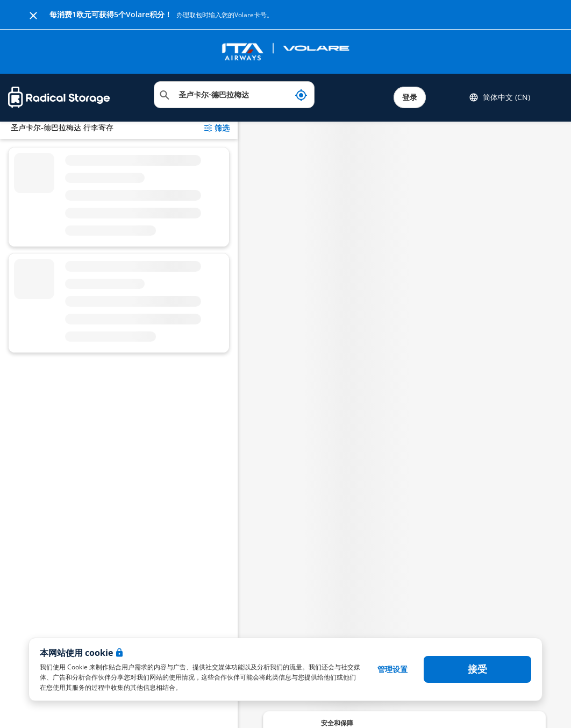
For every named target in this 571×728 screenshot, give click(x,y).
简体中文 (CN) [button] (499, 97)
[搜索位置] (234, 95)
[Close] (33, 15)
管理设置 (392, 669)
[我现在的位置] (301, 95)
